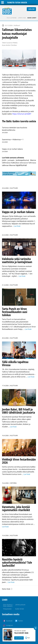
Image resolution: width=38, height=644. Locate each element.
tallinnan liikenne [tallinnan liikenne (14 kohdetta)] (9, 165)
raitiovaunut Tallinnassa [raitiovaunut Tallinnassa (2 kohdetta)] (28, 163)
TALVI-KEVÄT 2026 (21, 633)
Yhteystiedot (7, 609)
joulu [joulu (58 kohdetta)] (4, 160)
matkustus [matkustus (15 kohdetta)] (15, 163)
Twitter (21, 621)
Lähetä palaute (20, 605)
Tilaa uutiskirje (12, 18)
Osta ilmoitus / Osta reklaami (8, 605)
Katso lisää (6, 589)
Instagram (10, 625)
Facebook (9, 621)
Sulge (36, 628)
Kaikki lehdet (32, 18)
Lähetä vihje (22, 18)
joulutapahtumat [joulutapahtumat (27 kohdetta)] (22, 160)
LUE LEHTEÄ (19, 638)
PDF (29, 638)
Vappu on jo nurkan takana (12, 149)
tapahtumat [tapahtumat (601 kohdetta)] (21, 165)
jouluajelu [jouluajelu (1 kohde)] (11, 160)
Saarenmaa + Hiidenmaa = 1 (13, 140)
